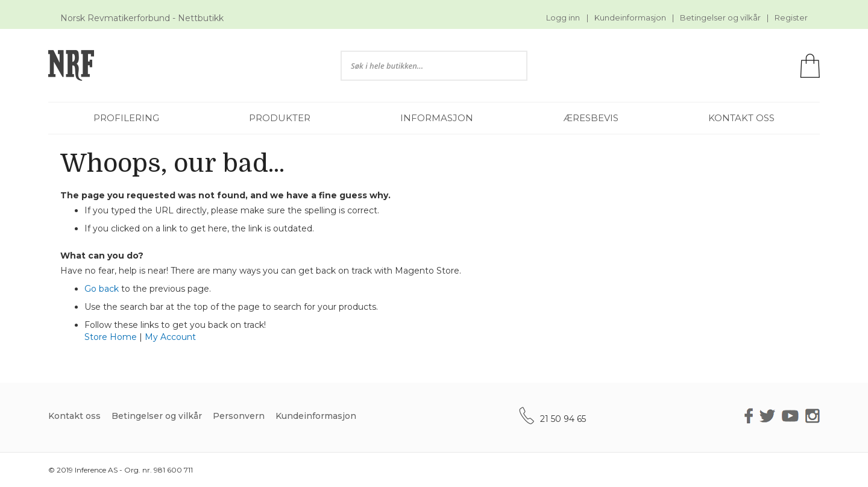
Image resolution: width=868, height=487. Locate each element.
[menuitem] (126, 118)
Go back (102, 289)
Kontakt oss (74, 416)
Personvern (239, 416)
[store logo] (177, 65)
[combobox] (434, 66)
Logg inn (563, 17)
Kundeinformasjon (630, 17)
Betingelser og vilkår (720, 17)
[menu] (434, 118)
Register (791, 17)
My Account (170, 337)
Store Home (111, 337)
